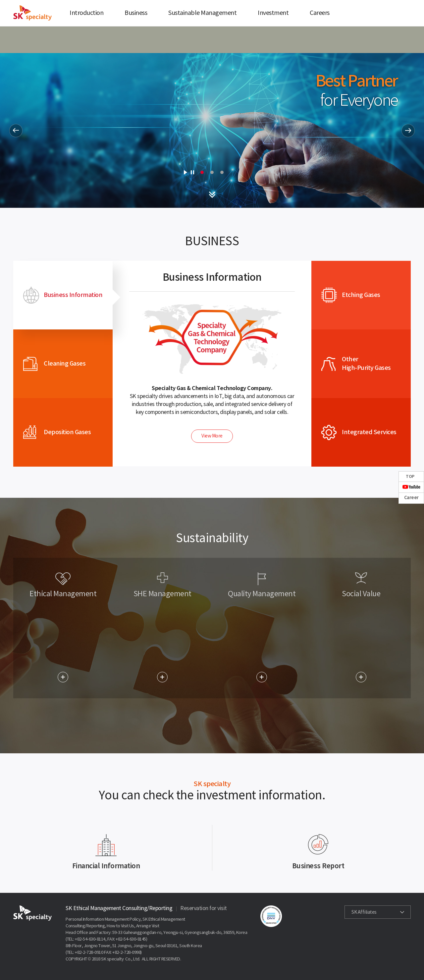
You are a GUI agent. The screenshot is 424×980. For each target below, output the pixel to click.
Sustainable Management (202, 13)
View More (212, 436)
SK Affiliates (364, 912)
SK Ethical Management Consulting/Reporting (119, 908)
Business (136, 13)
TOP (410, 477)
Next (408, 131)
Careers (320, 13)
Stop (192, 172)
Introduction (86, 13)
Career (411, 498)
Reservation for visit (204, 908)
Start (185, 172)
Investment (273, 13)
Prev (16, 131)
